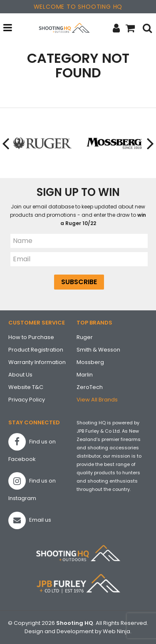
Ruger (85, 337)
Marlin (85, 375)
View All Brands (97, 400)
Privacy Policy (27, 400)
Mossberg (90, 362)
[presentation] (6, 143)
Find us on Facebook (32, 448)
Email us (30, 520)
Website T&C (26, 387)
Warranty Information (37, 362)
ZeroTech (90, 387)
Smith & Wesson (98, 350)
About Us (20, 375)
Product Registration (36, 350)
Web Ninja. (117, 631)
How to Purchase (31, 337)
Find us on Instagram (32, 487)
